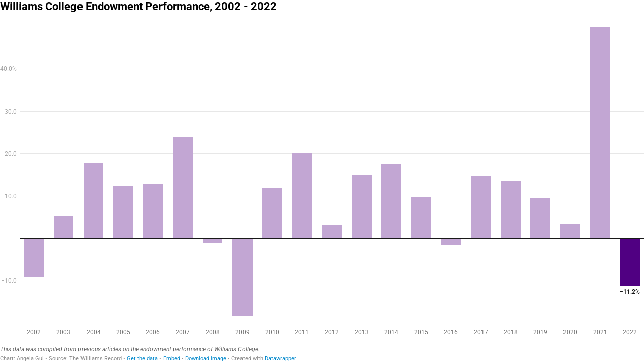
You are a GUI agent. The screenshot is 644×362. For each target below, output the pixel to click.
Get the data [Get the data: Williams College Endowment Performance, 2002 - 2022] (142, 359)
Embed (172, 359)
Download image (206, 359)
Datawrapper (280, 359)
